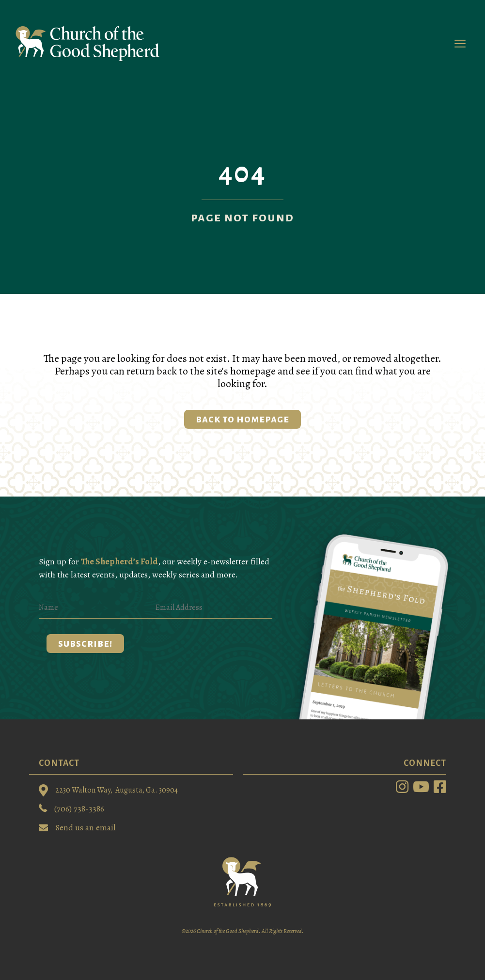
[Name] (97, 608)
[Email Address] (214, 608)
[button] (85, 644)
